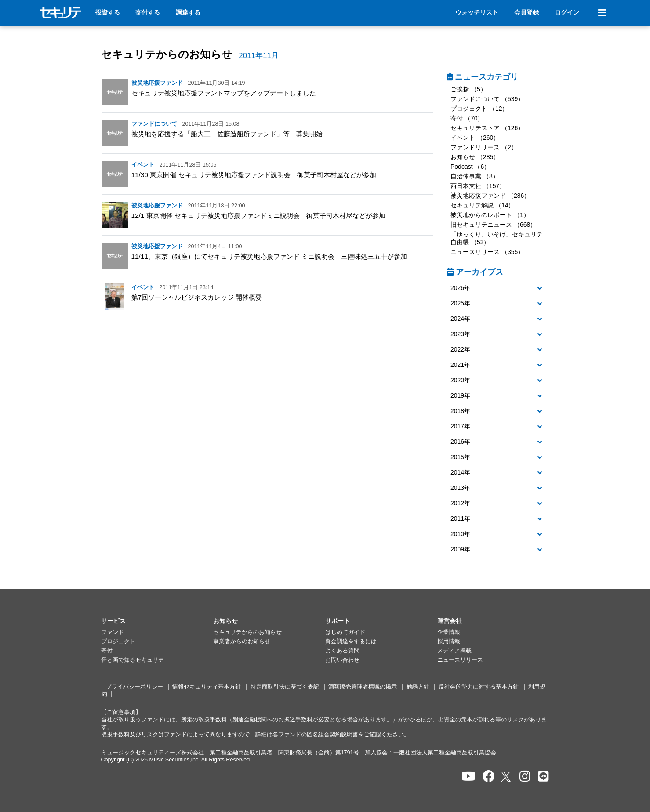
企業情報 (449, 632)
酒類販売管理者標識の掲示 (363, 687)
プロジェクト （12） (479, 109)
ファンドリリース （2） (484, 147)
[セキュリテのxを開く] (507, 777)
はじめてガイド (345, 632)
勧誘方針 (418, 687)
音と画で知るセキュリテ (133, 660)
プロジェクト (118, 642)
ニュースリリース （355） (487, 252)
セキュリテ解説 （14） (482, 205)
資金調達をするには (351, 642)
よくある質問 (342, 651)
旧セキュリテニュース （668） (493, 225)
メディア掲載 (454, 651)
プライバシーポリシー (134, 687)
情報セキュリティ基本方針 (207, 687)
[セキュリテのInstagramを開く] (525, 777)
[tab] (498, 288)
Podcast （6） (470, 167)
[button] (498, 288)
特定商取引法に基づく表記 (285, 687)
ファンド (113, 632)
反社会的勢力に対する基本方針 (479, 687)
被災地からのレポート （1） (490, 215)
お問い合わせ (342, 660)
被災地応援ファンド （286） (490, 196)
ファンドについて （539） (487, 99)
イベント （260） (475, 138)
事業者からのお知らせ (242, 642)
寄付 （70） (467, 118)
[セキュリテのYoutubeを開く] (468, 777)
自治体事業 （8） (475, 176)
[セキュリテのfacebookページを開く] (489, 777)
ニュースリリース (460, 660)
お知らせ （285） (475, 157)
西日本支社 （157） (478, 186)
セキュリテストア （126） (487, 128)
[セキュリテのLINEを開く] (543, 777)
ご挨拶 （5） (468, 89)
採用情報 (449, 642)
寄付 (107, 651)
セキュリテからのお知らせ (167, 54)
